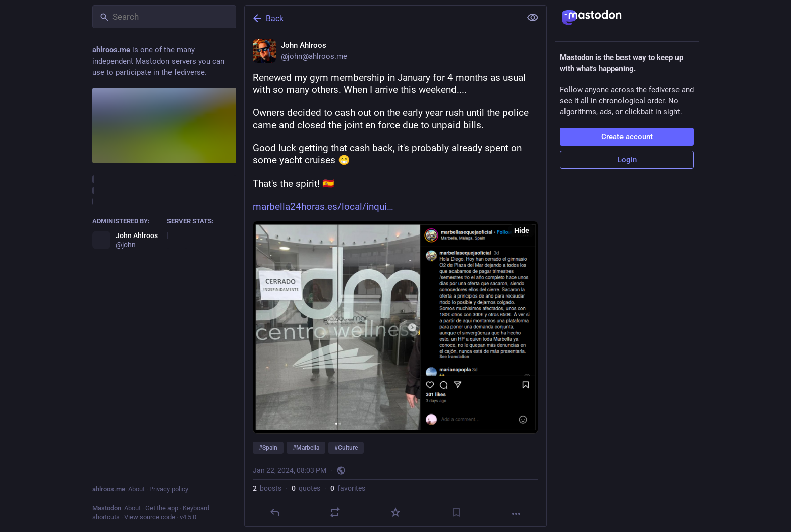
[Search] (164, 17)
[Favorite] (395, 512)
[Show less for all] (533, 18)
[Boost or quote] (335, 512)
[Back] (382, 18)
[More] (516, 514)
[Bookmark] (456, 512)
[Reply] (275, 512)
